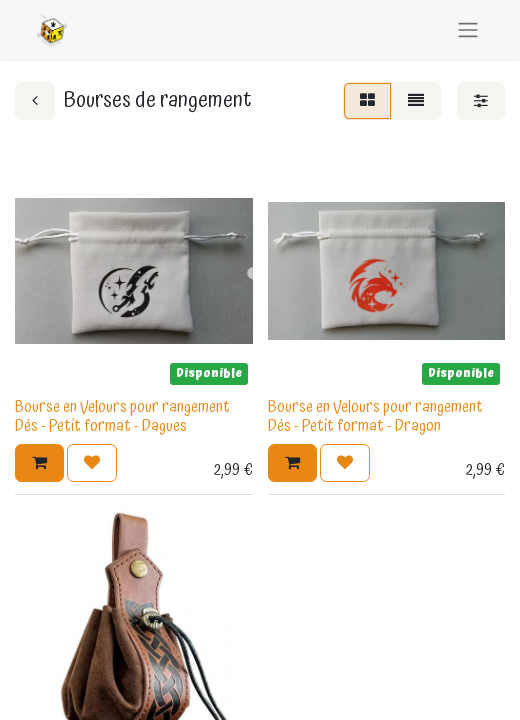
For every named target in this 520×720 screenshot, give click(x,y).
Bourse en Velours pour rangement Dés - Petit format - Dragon (375, 416)
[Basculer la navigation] (468, 29)
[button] (39, 463)
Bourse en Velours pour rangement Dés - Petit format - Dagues (122, 416)
